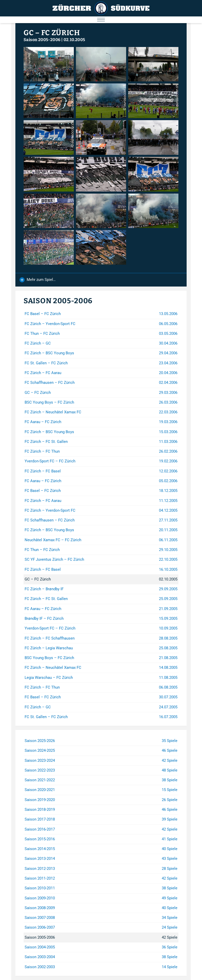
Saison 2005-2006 (42, 40)
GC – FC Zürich (52, 33)
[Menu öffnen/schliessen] (101, 20)
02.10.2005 (74, 40)
